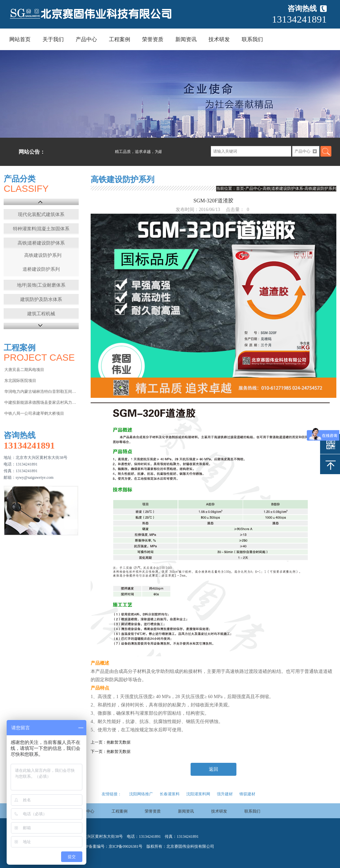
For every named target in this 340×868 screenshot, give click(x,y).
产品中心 (86, 39)
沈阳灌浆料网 (198, 794)
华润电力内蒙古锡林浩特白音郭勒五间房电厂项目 (41, 392)
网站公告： (32, 152)
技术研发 (219, 39)
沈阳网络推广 (141, 794)
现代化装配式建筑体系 (41, 215)
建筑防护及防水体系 (41, 299)
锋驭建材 (247, 794)
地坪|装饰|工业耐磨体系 (41, 285)
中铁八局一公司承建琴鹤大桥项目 (34, 413)
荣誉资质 (153, 39)
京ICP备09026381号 (126, 846)
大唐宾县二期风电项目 (24, 370)
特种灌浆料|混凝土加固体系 (41, 229)
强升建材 (225, 794)
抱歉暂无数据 (119, 742)
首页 (240, 188)
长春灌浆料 (170, 794)
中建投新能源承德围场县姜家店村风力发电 (41, 402)
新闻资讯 (186, 39)
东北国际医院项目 (20, 381)
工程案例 (120, 39)
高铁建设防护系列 (43, 255)
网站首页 (20, 39)
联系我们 (252, 39)
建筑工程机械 (41, 314)
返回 (213, 769)
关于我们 (53, 39)
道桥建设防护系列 (41, 269)
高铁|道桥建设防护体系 (41, 243)
